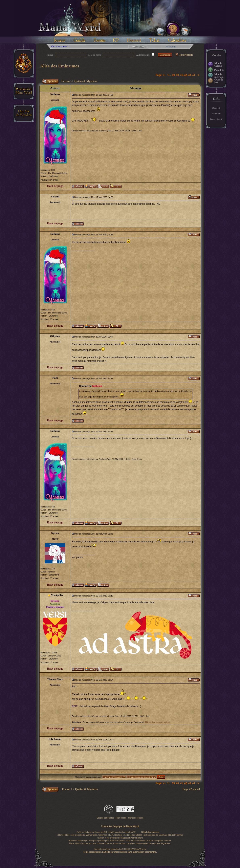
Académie (171, 47)
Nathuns (55, 94)
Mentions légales (136, 818)
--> (198, 75)
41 (181, 75)
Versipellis (57, 595)
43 (189, 75)
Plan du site (121, 818)
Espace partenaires (105, 818)
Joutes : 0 (216, 113)
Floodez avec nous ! (64, 46)
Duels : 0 (216, 108)
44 (193, 75)
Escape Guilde (55, 656)
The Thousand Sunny (58, 173)
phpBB (104, 832)
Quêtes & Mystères (86, 81)
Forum (66, 81)
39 (173, 75)
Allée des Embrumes (60, 66)
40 (177, 75)
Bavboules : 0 (216, 119)
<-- (164, 75)
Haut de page (55, 186)
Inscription (184, 55)
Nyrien (55, 533)
